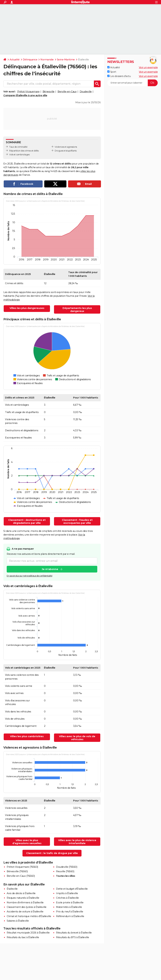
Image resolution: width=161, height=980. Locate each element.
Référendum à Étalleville (70, 916)
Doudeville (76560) (67, 867)
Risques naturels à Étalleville (23, 898)
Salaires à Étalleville (18, 921)
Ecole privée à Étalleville (70, 903)
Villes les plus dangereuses (27, 308)
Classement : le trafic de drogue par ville (52, 853)
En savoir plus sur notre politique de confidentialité (30, 576)
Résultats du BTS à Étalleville (72, 937)
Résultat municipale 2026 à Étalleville (28, 933)
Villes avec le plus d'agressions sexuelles (27, 842)
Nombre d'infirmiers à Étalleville (25, 903)
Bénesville (49, 92)
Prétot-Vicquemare (28, 92)
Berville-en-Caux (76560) (21, 876)
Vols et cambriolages (19, 155)
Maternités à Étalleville (69, 907)
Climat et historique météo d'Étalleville (29, 916)
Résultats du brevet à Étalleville (74, 933)
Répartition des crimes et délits (24, 151)
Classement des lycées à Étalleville (27, 907)
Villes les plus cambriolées (27, 736)
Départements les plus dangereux (77, 310)
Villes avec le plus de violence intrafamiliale (77, 842)
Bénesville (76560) (17, 871)
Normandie (47, 60)
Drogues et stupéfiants (66, 151)
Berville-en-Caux (67, 92)
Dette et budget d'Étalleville (72, 889)
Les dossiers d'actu (119, 76)
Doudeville (86, 92)
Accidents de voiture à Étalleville (25, 912)
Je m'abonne (50, 569)
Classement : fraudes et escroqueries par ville (77, 521)
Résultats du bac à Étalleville (23, 937)
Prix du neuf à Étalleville (70, 912)
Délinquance (30, 60)
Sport (112, 72)
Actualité (15, 60)
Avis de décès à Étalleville (21, 893)
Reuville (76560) (65, 871)
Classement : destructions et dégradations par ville (27, 521)
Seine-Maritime (66, 60)
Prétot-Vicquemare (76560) (22, 867)
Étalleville (12, 889)
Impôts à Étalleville (67, 893)
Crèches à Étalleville (67, 898)
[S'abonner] (132, 83)
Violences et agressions (66, 147)
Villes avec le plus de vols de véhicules (77, 738)
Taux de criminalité (18, 147)
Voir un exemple (148, 67)
